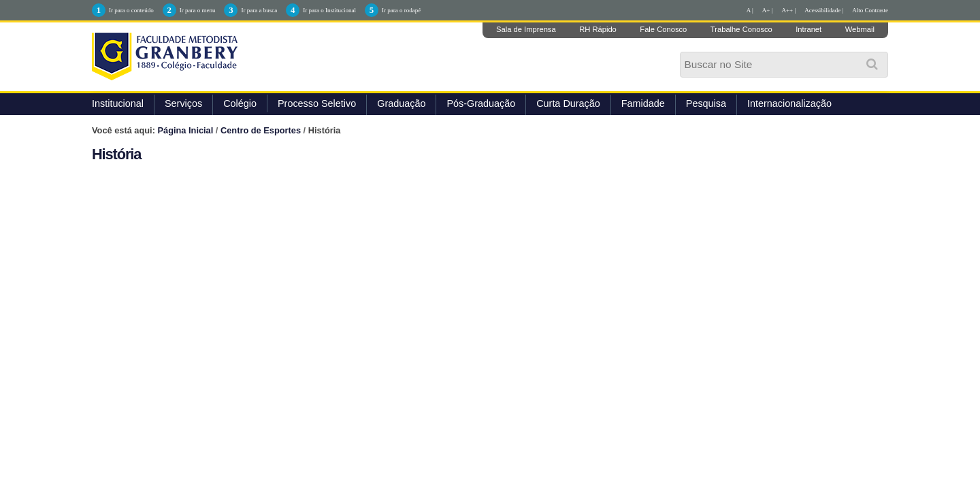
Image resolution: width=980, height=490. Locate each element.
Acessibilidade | (824, 10)
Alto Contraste (870, 10)
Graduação (401, 103)
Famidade (643, 103)
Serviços (183, 103)
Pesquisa (706, 103)
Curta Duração (568, 103)
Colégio (240, 103)
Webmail (860, 29)
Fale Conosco (663, 29)
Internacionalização (789, 103)
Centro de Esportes (261, 130)
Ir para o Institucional (329, 10)
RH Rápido (598, 29)
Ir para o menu (198, 10)
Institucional (118, 103)
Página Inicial (186, 130)
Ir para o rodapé (401, 10)
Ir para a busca (259, 10)
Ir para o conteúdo (131, 10)
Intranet (808, 29)
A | (750, 10)
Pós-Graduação (481, 103)
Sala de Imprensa (526, 29)
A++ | (789, 10)
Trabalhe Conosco (741, 29)
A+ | (768, 10)
